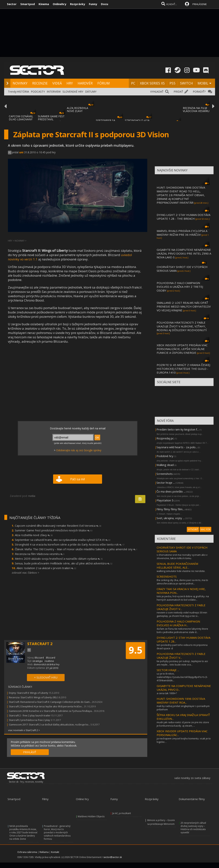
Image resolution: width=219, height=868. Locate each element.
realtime (49, 661)
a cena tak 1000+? (167, 693)
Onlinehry (60, 4)
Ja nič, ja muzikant (122, 813)
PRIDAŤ (178, 92)
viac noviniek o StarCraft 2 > (24, 730)
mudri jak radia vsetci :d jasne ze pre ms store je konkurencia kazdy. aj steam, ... (183, 724)
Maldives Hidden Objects (91, 816)
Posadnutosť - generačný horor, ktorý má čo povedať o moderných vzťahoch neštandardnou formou (57, 832)
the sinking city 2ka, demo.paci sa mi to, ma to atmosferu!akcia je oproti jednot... (182, 582)
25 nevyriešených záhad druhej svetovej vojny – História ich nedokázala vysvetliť (193, 828)
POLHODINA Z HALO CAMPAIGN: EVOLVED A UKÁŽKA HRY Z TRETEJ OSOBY (180, 287)
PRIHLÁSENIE (200, 4)
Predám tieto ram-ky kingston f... (178, 429)
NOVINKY (20, 83)
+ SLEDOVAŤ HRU (46, 677)
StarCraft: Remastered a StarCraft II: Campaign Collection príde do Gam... (50, 702)
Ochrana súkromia (27, 852)
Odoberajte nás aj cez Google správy (79, 450)
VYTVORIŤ (193, 529)
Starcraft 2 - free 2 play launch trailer (30, 715)
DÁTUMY (91, 92)
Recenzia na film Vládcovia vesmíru (40, 554)
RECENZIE (40, 83)
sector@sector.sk (113, 857)
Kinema (44, 4)
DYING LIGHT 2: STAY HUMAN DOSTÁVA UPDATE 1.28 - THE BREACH (184, 217)
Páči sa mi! (77, 479)
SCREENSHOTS (167, 576)
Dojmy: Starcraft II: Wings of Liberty (29, 693)
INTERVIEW (54, 92)
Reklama (44, 852)
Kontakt (55, 852)
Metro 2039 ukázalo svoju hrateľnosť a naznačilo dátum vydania (59, 559)
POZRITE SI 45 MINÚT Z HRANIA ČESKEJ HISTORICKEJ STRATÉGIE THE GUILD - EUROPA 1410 (183, 369)
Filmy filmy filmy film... (170, 509)
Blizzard (39, 658)
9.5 (135, 650)
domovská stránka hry (47, 664)
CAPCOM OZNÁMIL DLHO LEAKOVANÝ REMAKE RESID (21, 119)
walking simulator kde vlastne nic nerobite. (181, 571)
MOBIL (203, 83)
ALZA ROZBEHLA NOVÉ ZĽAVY (77, 109)
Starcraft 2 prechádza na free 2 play (29, 720)
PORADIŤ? (199, 92)
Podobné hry (165, 456)
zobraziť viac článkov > (25, 573)
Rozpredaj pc (166, 438)
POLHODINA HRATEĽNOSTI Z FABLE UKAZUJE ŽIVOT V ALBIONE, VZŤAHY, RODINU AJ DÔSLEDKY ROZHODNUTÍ (182, 326)
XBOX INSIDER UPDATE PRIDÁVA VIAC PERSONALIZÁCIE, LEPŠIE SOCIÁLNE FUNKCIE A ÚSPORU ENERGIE (182, 349)
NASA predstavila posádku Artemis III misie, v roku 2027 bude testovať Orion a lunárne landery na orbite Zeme (23, 832)
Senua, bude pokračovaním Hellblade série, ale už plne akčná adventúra (64, 563)
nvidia (32, 496)
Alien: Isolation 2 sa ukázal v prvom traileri (46, 568)
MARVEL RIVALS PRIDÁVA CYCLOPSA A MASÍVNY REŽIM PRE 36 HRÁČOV (182, 233)
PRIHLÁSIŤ (30, 752)
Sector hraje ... (166, 483)
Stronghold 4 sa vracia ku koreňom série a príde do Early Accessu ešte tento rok (70, 544)
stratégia (37, 661)
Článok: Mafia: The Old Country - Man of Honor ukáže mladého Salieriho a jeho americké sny (76, 549)
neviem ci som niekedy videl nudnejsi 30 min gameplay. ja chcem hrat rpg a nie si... (182, 614)
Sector (12, 4)
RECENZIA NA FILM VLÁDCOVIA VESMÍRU (196, 109)
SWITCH (186, 83)
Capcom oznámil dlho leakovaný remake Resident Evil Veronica (58, 526)
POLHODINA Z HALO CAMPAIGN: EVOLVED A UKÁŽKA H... (179, 623)
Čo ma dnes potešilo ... (171, 491)
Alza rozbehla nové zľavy (34, 535)
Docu (105, 4)
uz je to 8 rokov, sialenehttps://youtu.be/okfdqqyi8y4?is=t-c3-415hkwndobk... (182, 677)
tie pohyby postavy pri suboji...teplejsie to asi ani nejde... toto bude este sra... (182, 663)
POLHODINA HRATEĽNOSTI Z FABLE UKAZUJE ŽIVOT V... (181, 607)
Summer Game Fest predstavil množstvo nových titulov (54, 530)
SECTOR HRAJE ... (168, 670)
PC (133, 83)
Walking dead (165, 465)
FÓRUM (103, 83)
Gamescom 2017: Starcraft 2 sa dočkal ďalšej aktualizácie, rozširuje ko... (49, 724)
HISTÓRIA (23, 92)
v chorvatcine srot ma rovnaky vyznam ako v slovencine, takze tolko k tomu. (182, 556)
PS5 (172, 83)
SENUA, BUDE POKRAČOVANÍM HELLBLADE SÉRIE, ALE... (177, 566)
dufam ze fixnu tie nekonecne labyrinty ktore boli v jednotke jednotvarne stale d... (182, 630)
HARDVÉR (85, 83)
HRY (70, 83)
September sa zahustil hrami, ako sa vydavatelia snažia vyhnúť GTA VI (63, 540)
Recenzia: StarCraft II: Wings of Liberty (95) (33, 697)
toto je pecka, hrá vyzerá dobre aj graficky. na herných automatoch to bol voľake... (183, 598)
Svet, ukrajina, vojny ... (171, 518)
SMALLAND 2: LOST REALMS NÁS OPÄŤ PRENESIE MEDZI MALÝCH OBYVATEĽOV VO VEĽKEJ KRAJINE (184, 306)
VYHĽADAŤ (157, 92)
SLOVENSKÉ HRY (73, 92)
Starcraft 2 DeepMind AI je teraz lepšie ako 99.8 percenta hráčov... (46, 706)
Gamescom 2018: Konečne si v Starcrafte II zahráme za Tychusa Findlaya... (51, 711)
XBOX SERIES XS (152, 83)
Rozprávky (78, 4)
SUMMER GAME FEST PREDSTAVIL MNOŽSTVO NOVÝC (51, 119)
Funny (93, 4)
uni (21, 152)
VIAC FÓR (205, 529)
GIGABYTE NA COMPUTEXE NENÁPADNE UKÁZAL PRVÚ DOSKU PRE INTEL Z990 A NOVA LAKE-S (184, 253)
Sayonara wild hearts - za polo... (177, 447)
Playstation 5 (165, 500)
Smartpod (28, 4)
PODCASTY (38, 92)
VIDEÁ (57, 83)
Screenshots (165, 474)
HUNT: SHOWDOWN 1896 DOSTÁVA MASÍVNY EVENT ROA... (181, 701)
